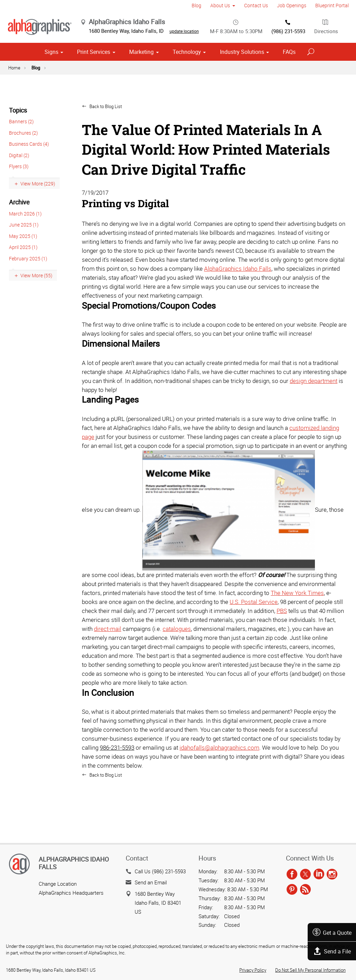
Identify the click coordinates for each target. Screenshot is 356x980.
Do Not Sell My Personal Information (310, 970)
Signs (51, 79)
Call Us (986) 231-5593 (160, 871)
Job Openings (292, 5)
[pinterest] (292, 890)
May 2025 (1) (23, 263)
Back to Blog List (105, 134)
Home (14, 95)
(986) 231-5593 (288, 58)
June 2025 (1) (24, 252)
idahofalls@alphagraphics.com (219, 775)
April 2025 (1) (23, 275)
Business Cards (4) (29, 171)
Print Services (94, 79)
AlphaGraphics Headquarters (71, 893)
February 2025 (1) (28, 286)
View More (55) (36, 303)
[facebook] (292, 875)
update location (205, 34)
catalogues (177, 656)
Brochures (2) (23, 160)
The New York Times (297, 620)
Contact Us (256, 5)
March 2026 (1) (25, 241)
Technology (187, 79)
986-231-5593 (117, 775)
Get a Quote (331, 932)
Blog (196, 5)
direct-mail (108, 656)
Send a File (331, 951)
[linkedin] (319, 875)
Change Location (58, 884)
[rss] (305, 890)
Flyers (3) (19, 194)
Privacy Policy (253, 970)
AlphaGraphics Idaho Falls (238, 296)
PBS (282, 638)
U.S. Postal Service (254, 629)
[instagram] (332, 875)
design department (314, 408)
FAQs (289, 79)
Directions (326, 58)
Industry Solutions (242, 79)
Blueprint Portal (332, 5)
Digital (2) (19, 183)
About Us (220, 5)
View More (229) (38, 211)
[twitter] (305, 875)
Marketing (141, 79)
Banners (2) (21, 149)
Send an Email (151, 882)
